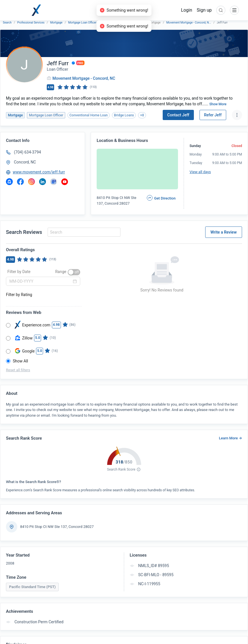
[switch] (74, 272)
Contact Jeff (178, 115)
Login (187, 10)
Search (7, 23)
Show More (218, 104)
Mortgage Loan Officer (82, 23)
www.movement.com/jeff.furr (39, 172)
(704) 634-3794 (27, 152)
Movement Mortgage (115, 23)
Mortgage (56, 23)
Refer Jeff (213, 115)
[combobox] (83, 232)
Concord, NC (25, 162)
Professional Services (31, 23)
